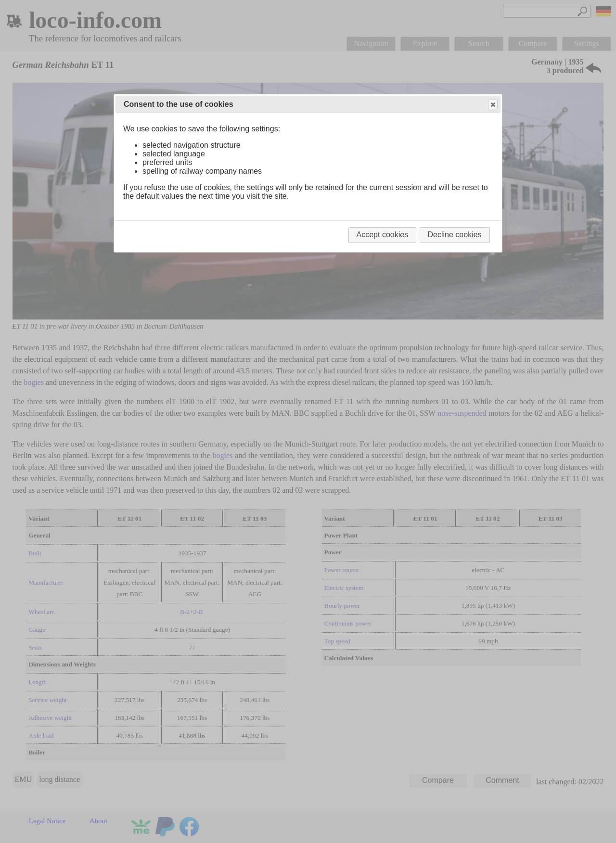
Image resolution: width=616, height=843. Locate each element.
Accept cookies (383, 235)
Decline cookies (455, 235)
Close (492, 105)
